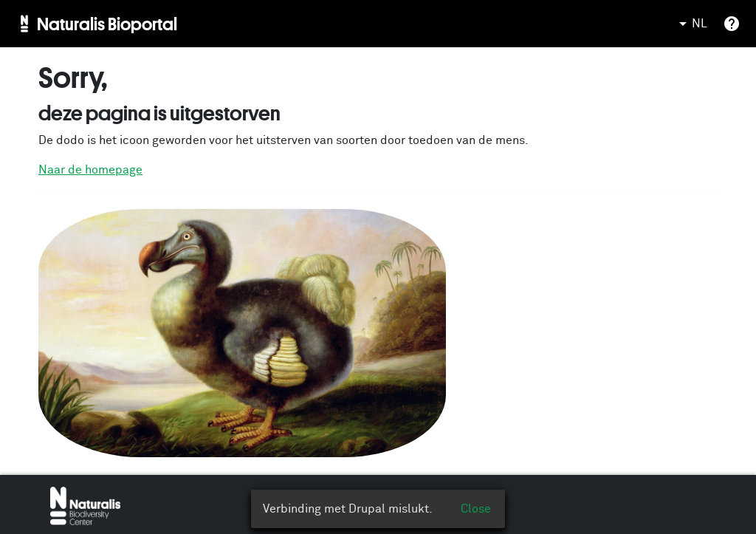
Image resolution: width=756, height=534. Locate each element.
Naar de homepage (90, 170)
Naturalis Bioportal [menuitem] (107, 24)
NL (691, 24)
